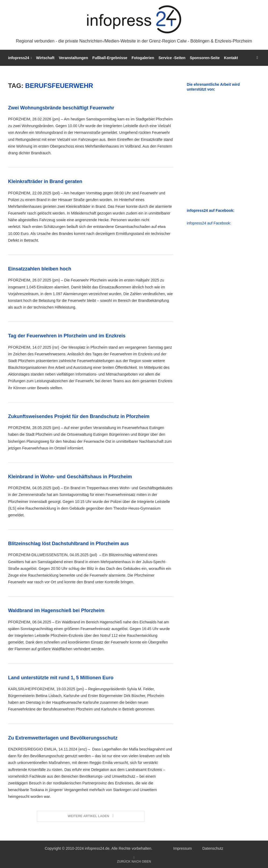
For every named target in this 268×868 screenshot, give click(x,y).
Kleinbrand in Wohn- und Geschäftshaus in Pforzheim (70, 477)
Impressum (183, 848)
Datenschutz (213, 848)
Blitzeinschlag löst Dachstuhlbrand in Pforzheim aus (68, 544)
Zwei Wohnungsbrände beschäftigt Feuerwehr (61, 108)
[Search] (257, 58)
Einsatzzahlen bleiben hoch (40, 269)
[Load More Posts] (91, 816)
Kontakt (231, 58)
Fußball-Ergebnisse (110, 58)
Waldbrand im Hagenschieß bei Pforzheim (56, 610)
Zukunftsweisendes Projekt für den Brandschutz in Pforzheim (79, 416)
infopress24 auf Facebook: (209, 223)
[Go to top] (134, 861)
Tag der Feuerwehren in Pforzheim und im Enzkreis (67, 336)
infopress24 (19, 58)
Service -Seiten (172, 58)
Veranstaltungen (74, 58)
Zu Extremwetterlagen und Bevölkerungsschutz (63, 738)
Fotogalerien (143, 58)
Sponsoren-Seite (205, 58)
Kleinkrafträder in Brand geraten (45, 181)
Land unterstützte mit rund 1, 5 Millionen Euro (61, 678)
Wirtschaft (45, 58)
